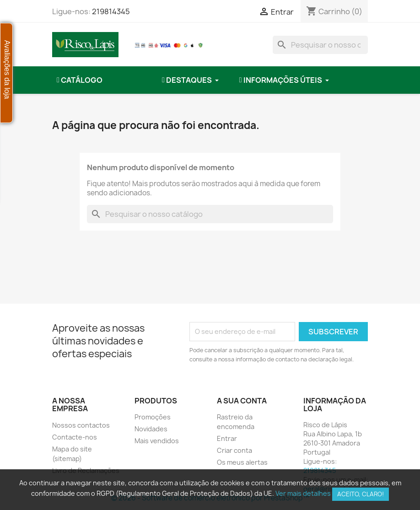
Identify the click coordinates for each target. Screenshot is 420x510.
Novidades (151, 429)
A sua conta (242, 401)
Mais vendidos (157, 441)
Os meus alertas (242, 462)
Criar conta (234, 450)
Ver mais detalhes (303, 493)
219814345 (111, 11)
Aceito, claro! (361, 494)
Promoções (153, 417)
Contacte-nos (75, 437)
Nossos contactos (81, 425)
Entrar (227, 438)
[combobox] (320, 45)
